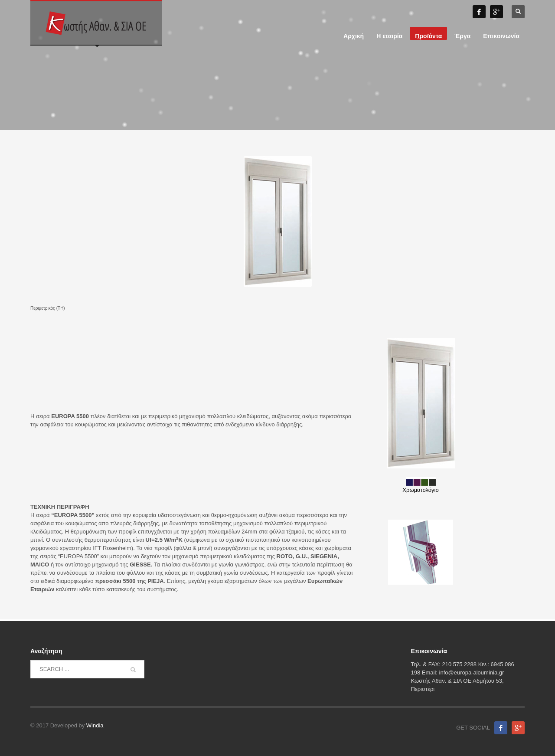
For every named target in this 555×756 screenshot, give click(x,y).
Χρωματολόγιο (420, 485)
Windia (95, 725)
